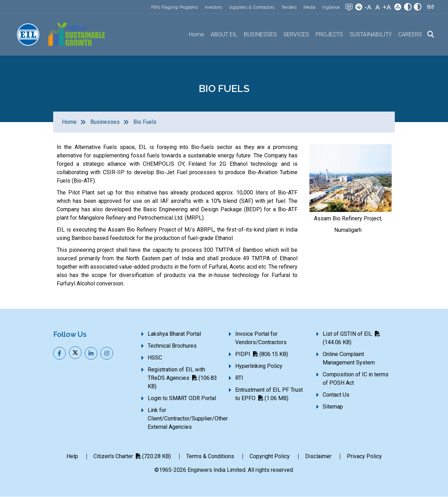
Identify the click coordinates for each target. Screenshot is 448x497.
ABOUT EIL (224, 34)
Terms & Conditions (210, 456)
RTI (239, 378)
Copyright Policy (270, 456)
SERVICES (296, 34)
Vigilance (331, 7)
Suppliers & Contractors (252, 7)
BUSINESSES (260, 34)
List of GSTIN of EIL (351, 338)
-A (368, 7)
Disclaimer (318, 456)
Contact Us (336, 395)
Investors (213, 7)
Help (72, 456)
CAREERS (410, 34)
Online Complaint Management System (349, 358)
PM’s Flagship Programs (175, 7)
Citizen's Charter (132, 456)
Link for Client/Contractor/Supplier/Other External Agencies (188, 418)
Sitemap (333, 407)
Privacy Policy (364, 456)
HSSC (155, 358)
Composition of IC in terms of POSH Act (356, 379)
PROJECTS (329, 34)
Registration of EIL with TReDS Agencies (182, 378)
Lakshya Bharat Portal (174, 334)
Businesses (105, 122)
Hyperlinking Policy (259, 366)
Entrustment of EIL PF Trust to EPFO (269, 394)
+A (387, 7)
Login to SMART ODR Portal (182, 398)
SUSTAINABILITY (371, 34)
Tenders (289, 7)
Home (197, 34)
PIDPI (262, 354)
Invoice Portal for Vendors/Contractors (261, 338)
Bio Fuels (145, 122)
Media (309, 7)
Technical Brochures (172, 346)
